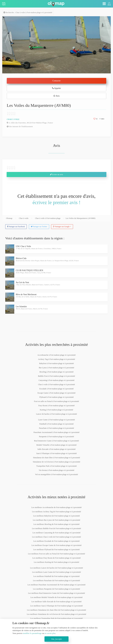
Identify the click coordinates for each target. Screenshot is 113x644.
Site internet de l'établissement (20, 126)
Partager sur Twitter (39, 227)
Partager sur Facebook (16, 227)
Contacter (56, 81)
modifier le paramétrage (32, 633)
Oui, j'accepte (57, 639)
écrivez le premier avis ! (57, 202)
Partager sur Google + (62, 227)
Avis (56, 96)
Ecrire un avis (56, 174)
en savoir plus (50, 633)
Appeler (57, 88)
